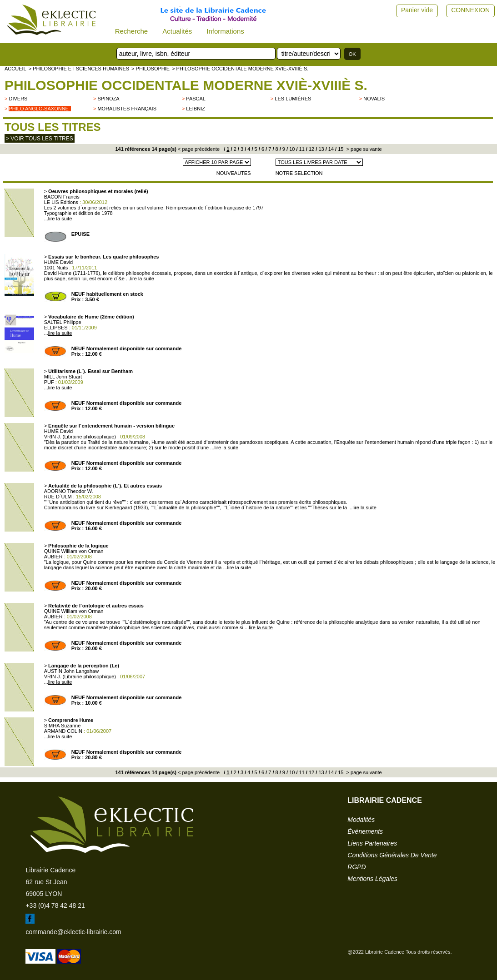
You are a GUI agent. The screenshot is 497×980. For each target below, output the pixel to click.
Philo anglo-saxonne (38, 109)
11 (301, 149)
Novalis (374, 99)
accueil (15, 69)
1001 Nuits (56, 268)
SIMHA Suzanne (63, 726)
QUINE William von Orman (74, 551)
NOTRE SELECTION (299, 173)
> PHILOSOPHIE (151, 69)
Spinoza (108, 99)
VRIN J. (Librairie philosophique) (80, 437)
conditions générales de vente (392, 855)
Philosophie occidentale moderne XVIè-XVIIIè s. (186, 85)
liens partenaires (372, 843)
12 (311, 149)
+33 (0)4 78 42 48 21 (55, 905)
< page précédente (199, 149)
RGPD (356, 867)
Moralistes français (127, 109)
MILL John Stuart (63, 377)
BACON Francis (62, 197)
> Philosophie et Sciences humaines (79, 69)
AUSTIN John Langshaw (71, 671)
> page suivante (364, 149)
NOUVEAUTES (234, 173)
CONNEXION (470, 10)
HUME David (59, 262)
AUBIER (53, 557)
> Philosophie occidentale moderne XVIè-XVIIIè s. (240, 69)
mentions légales (372, 879)
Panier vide (417, 10)
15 (340, 149)
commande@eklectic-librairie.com (73, 932)
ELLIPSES (56, 328)
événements (365, 831)
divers (18, 99)
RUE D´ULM (58, 497)
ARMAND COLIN (63, 731)
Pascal (196, 99)
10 (291, 149)
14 (330, 149)
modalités (361, 820)
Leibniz (196, 109)
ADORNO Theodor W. (69, 491)
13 (320, 149)
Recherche (132, 31)
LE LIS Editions (61, 202)
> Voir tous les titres (40, 139)
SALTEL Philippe (63, 322)
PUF (49, 382)
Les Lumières (293, 99)
